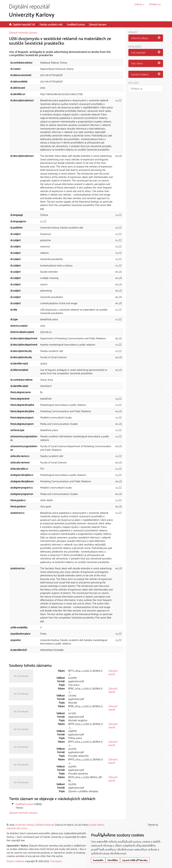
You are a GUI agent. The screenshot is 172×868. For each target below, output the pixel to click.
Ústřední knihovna (45, 825)
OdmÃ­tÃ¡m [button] (113, 860)
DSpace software (15, 861)
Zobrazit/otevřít (113, 672)
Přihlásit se (137, 88)
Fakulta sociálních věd (51, 24)
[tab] (146, 38)
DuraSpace (56, 861)
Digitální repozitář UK (24, 24)
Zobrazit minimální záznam (23, 32)
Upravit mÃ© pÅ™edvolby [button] (135, 860)
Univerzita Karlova (25, 825)
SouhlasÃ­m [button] (98, 860)
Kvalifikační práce (76, 24)
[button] (139, 4)
